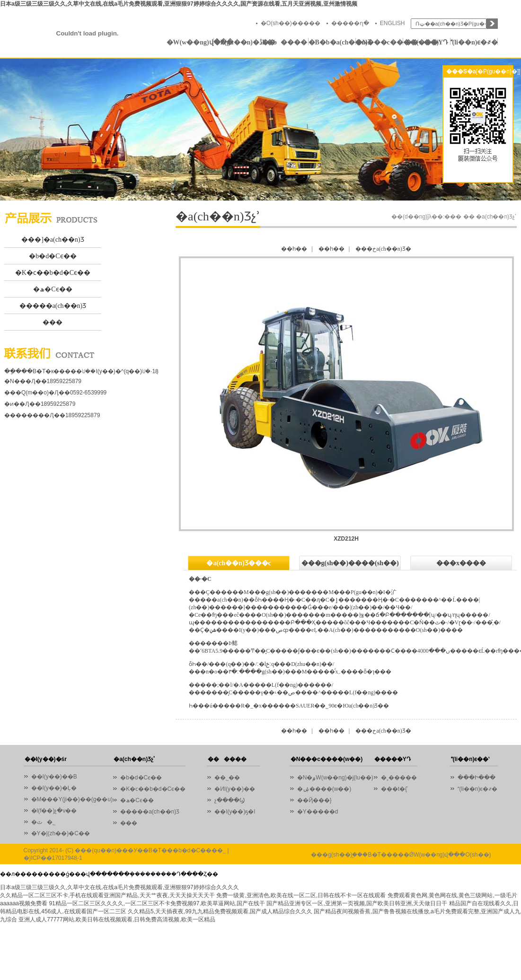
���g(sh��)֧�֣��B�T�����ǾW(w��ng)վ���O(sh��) (401, 855)
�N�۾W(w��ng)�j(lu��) (335, 778)
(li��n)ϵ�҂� (474, 42)
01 (260, 130)
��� (53, 322)
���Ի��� (477, 778)
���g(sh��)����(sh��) (350, 563)
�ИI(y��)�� (237, 789)
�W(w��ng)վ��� (190, 42)
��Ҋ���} (314, 800)
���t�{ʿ (394, 789)
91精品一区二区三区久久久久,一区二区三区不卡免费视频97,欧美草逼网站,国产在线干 (157, 903)
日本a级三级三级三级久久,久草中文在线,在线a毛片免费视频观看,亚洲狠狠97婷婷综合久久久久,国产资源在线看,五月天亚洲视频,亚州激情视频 (179, 4)
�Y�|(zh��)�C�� (61, 833)
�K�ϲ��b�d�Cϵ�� (53, 273)
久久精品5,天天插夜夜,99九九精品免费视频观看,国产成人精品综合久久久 (220, 911)
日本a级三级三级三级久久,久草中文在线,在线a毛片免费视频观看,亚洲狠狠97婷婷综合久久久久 (119, 887)
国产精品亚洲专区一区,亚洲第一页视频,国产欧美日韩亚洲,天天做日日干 (357, 903)
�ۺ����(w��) (324, 789)
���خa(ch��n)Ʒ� (383, 249)
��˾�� (230, 778)
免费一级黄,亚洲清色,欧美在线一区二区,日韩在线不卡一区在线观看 (301, 895)
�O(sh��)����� (291, 23)
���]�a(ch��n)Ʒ (53, 240)
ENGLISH (393, 23)
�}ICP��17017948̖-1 (53, 858)
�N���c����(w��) (380, 42)
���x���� (461, 563)
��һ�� (294, 249)
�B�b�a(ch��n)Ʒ (332, 42)
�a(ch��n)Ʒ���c (238, 563)
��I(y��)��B (54, 777)
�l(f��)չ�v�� (54, 811)
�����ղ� (350, 23)
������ (285, 42)
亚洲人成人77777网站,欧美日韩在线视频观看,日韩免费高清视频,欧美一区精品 (117, 919)
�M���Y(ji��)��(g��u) (72, 799)
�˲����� (399, 778)
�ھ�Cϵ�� (53, 289)
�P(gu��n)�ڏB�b (238, 42)
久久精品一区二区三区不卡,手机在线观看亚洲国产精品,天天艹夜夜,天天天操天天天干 (107, 895)
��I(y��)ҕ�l (235, 812)
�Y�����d (318, 812)
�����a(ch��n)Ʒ (53, 306)
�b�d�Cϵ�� (53, 256)
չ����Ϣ (230, 800)
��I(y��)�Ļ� (54, 788)
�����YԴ (427, 42)
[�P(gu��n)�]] (498, 71)
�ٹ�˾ (43, 822)
